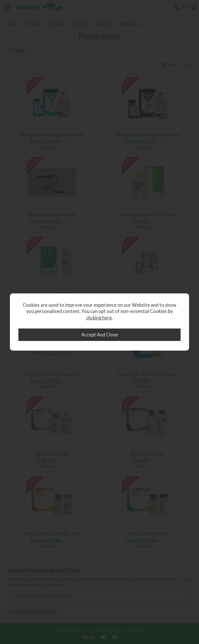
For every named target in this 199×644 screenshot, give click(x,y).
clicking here (99, 318)
